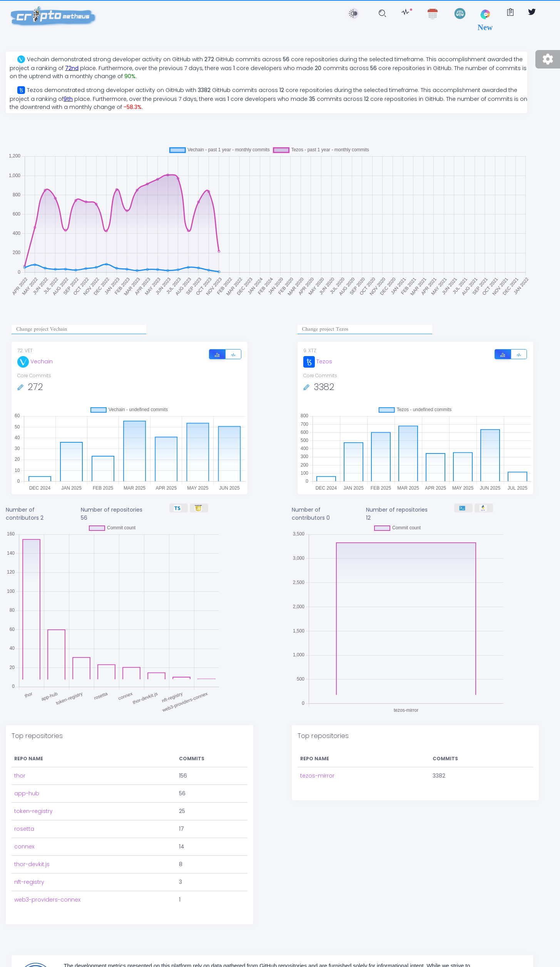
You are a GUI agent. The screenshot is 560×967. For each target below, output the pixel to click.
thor (20, 776)
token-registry (33, 811)
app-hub (27, 793)
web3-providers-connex (47, 900)
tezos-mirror (317, 776)
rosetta (24, 829)
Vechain (35, 361)
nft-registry (29, 882)
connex (24, 847)
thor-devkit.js (32, 864)
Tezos (318, 361)
